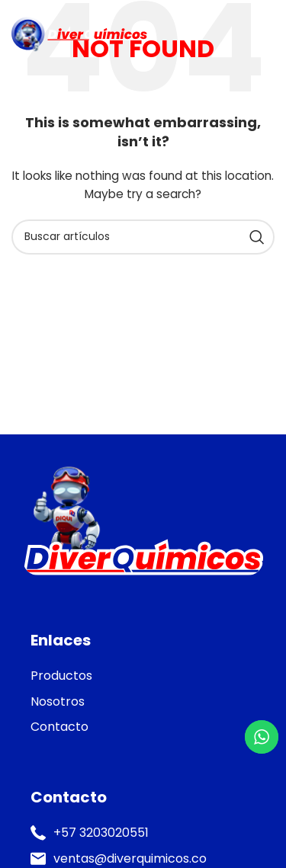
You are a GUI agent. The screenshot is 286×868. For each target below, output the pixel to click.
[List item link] (143, 676)
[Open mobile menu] (267, 34)
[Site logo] (79, 34)
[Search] (143, 237)
